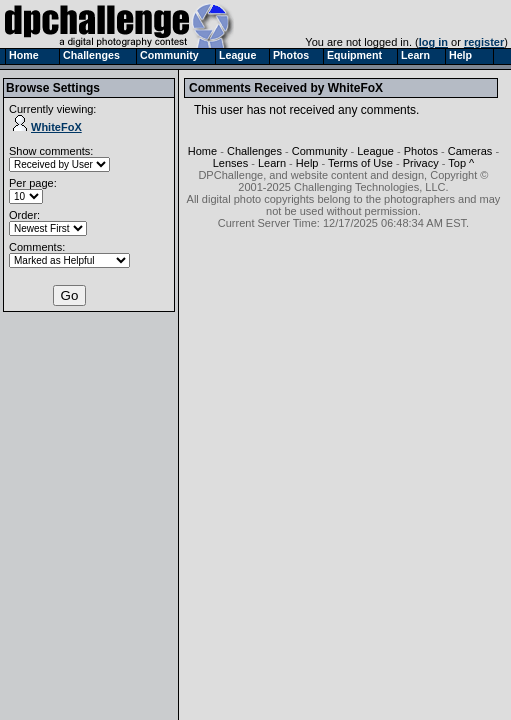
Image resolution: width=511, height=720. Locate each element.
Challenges (254, 151)
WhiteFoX (47, 127)
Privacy (421, 163)
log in (433, 42)
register (484, 42)
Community (320, 151)
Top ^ (461, 163)
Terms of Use (360, 163)
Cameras (470, 151)
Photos (421, 151)
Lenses (230, 163)
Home (202, 151)
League (375, 151)
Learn (272, 163)
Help (307, 163)
